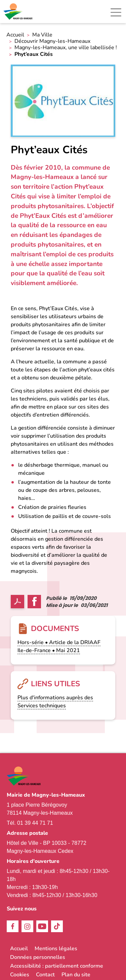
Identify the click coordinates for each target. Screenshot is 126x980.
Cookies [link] (20, 975)
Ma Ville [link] (42, 35)
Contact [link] (45, 975)
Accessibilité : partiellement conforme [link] (57, 966)
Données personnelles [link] (38, 957)
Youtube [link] (42, 926)
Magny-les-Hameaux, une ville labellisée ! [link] (66, 48)
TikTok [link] (57, 926)
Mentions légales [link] (56, 949)
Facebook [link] (13, 926)
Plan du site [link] (76, 975)
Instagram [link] (27, 926)
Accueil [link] (15, 35)
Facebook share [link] (34, 602)
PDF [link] (17, 602)
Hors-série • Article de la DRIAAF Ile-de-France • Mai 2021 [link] (59, 646)
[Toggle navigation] (116, 12)
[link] (18, 12)
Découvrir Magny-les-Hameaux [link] (52, 41)
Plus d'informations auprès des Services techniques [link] (55, 702)
